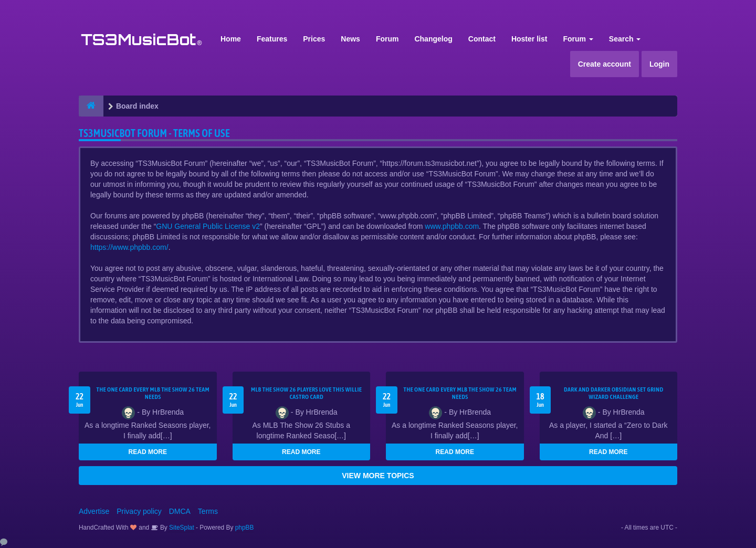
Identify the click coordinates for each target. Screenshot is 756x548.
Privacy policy (139, 511)
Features (272, 39)
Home (231, 39)
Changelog (433, 39)
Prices (314, 39)
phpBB (245, 528)
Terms (208, 511)
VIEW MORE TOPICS (378, 476)
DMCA (180, 511)
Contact (482, 39)
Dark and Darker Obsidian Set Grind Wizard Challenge (614, 393)
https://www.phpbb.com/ (129, 247)
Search (625, 39)
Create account (605, 64)
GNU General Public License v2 (208, 226)
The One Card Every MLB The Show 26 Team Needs (153, 393)
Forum (387, 39)
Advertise (94, 511)
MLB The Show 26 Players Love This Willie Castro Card (306, 393)
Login (659, 64)
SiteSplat (181, 528)
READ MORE (148, 452)
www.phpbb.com (452, 226)
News (350, 39)
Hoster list (529, 39)
